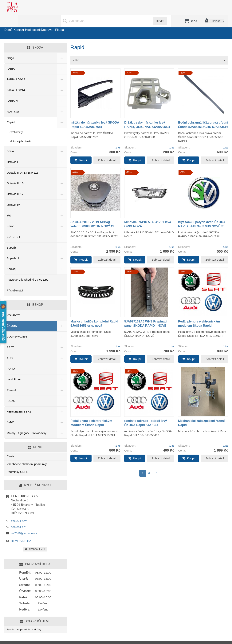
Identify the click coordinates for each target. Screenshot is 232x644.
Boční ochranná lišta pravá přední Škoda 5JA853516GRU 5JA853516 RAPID (202, 117)
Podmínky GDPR (18, 462)
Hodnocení (49, 24)
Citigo (10, 48)
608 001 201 (19, 518)
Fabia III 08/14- (16, 80)
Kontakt (29, 24)
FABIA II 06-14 (16, 70)
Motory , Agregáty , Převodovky (26, 423)
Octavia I (12, 152)
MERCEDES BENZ (19, 402)
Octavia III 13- (16, 174)
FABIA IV (12, 91)
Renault (12, 381)
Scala (10, 142)
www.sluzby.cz (17, 638)
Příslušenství (15, 281)
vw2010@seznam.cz (24, 524)
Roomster (13, 102)
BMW (10, 413)
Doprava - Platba (75, 24)
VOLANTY (13, 306)
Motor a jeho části (20, 132)
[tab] (149, 51)
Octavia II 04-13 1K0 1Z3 (23, 163)
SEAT (10, 338)
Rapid (11, 113)
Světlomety (16, 123)
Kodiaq (11, 259)
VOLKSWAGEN (17, 327)
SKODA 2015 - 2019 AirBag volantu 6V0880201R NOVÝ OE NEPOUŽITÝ (95, 217)
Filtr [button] (76, 51)
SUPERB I (13, 227)
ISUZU (11, 391)
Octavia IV (13, 195)
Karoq (10, 217)
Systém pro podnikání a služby (26, 620)
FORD (11, 359)
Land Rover (14, 370)
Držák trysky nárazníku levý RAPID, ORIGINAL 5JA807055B (147, 117)
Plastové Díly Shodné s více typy (27, 270)
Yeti (9, 206)
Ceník (10, 446)
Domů (12, 24)
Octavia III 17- (16, 184)
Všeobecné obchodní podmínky (27, 454)
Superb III (13, 249)
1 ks (118, 138)
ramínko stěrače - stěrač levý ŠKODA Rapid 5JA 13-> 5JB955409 (148, 415)
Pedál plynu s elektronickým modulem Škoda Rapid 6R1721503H (201, 316)
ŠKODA (12, 316)
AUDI (10, 348)
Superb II (12, 238)
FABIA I (11, 59)
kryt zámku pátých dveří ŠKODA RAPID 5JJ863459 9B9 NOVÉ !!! (203, 217)
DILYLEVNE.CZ (21, 531)
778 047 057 (19, 512)
